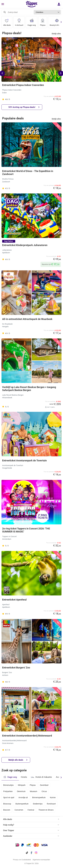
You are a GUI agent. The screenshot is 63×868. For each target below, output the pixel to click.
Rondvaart (51, 804)
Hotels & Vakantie (41, 777)
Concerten (19, 810)
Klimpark (22, 785)
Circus (44, 791)
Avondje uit (23, 797)
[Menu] (3, 4)
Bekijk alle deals (18, 760)
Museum (34, 791)
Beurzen (7, 810)
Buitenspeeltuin (22, 804)
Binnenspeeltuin (39, 797)
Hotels (24, 777)
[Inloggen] (59, 4)
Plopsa (43, 21)
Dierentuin (21, 791)
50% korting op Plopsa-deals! (24, 107)
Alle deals (7, 21)
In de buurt (19, 21)
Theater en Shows (46, 810)
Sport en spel (9, 797)
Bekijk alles (56, 34)
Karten (53, 797)
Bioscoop (7, 804)
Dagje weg (32, 21)
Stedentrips (38, 804)
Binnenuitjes (8, 785)
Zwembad (44, 785)
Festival (31, 810)
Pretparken (8, 791)
